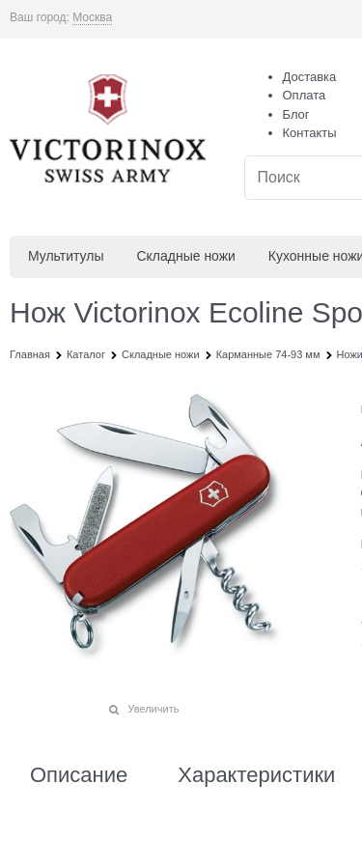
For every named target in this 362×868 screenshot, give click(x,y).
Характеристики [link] (256, 775)
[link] (92, 18)
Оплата (305, 95)
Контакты (310, 133)
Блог (296, 114)
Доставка (310, 77)
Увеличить (153, 709)
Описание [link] (79, 775)
